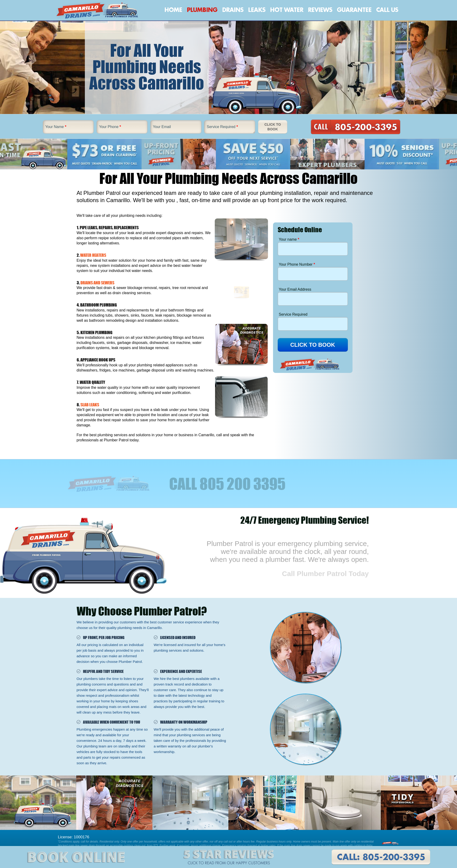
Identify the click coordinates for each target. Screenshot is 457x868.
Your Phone (110, 127)
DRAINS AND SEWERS (97, 283)
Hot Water (287, 10)
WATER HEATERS (93, 255)
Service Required (222, 127)
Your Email (162, 127)
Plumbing (202, 10)
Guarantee (354, 10)
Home (173, 10)
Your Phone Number (297, 264)
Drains (233, 10)
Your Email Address (295, 289)
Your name (289, 239)
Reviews (320, 10)
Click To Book (273, 127)
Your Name (56, 127)
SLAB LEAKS (90, 405)
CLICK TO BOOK (313, 345)
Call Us (387, 10)
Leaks (257, 10)
